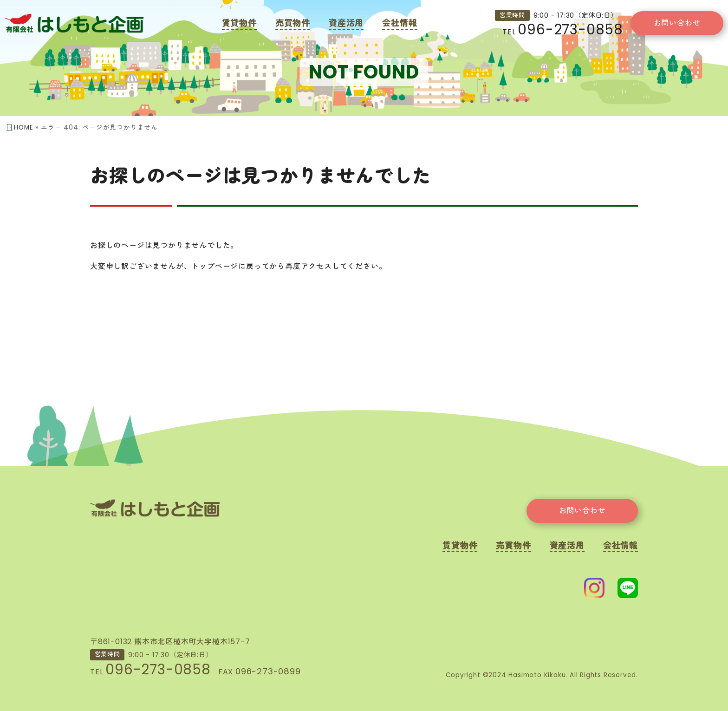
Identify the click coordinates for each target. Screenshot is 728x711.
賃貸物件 (239, 23)
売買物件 (293, 23)
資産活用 (346, 23)
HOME (23, 127)
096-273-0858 (570, 29)
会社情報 (400, 23)
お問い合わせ (677, 23)
